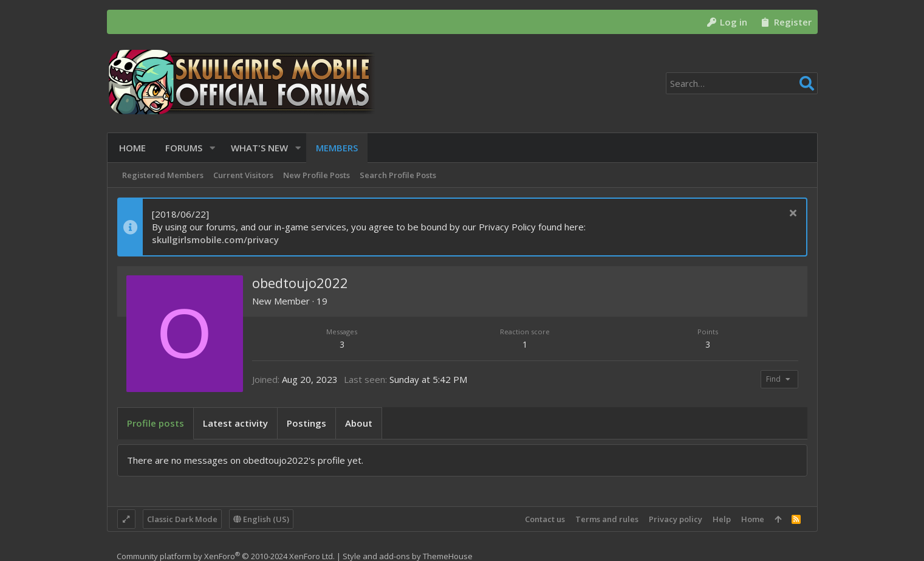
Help (722, 519)
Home (753, 519)
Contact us (545, 519)
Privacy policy (676, 519)
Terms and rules (607, 519)
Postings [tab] (306, 423)
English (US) (261, 519)
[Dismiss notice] (792, 214)
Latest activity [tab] (235, 423)
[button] (210, 148)
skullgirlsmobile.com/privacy (215, 239)
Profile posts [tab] (156, 423)
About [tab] (359, 423)
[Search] (742, 83)
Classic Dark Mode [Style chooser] (182, 519)
